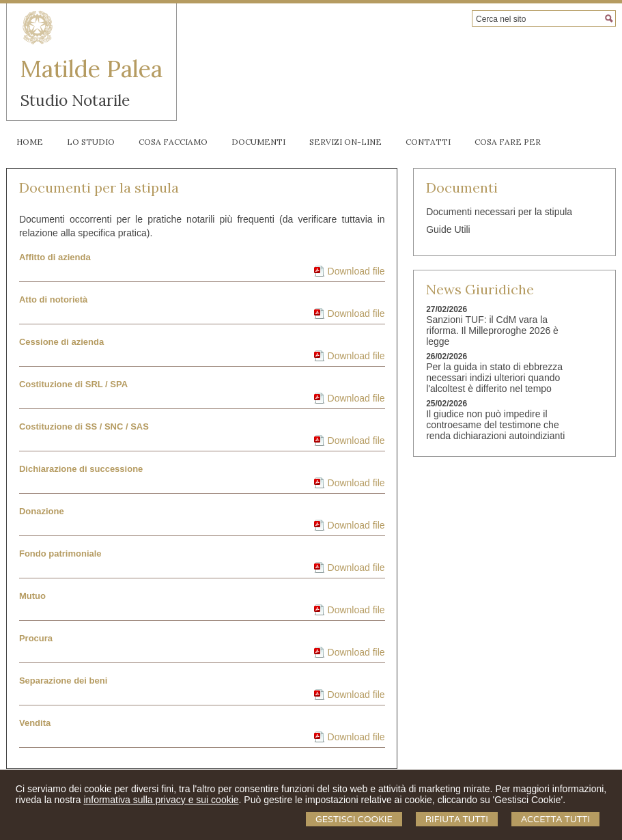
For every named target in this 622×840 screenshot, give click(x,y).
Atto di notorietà (53, 299)
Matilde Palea (91, 69)
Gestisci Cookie (354, 819)
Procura (36, 638)
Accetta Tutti (555, 819)
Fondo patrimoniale (60, 554)
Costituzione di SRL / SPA (73, 384)
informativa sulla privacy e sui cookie (161, 800)
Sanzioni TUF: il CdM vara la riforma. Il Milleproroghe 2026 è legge (492, 331)
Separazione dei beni (63, 681)
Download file (356, 271)
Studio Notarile (75, 100)
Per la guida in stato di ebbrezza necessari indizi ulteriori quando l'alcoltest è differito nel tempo (494, 378)
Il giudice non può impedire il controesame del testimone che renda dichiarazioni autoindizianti (495, 425)
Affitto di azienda (55, 257)
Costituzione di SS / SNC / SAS (84, 426)
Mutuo (32, 596)
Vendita (35, 723)
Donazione (42, 511)
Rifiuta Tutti (457, 819)
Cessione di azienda (61, 342)
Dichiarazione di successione (81, 469)
